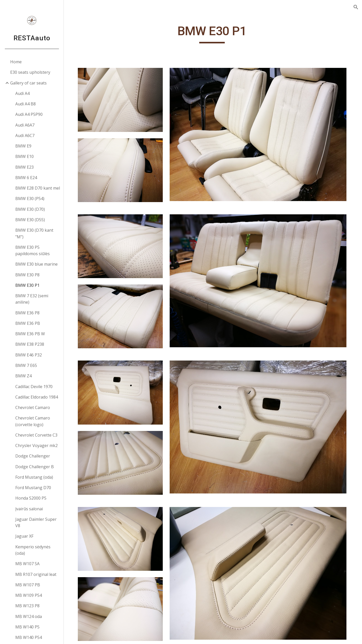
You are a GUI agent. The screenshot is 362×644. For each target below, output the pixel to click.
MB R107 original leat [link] (36, 574)
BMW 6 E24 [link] (26, 178)
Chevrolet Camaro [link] (33, 407)
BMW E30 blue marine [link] (36, 264)
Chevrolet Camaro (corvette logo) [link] (33, 421)
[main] (213, 33)
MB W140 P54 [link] (29, 637)
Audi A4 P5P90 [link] (29, 114)
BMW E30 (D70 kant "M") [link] (34, 233)
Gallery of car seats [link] (28, 83)
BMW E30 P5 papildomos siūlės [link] (33, 250)
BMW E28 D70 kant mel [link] (38, 188)
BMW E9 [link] (23, 146)
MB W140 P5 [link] (27, 627)
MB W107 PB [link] (28, 585)
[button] (356, 7)
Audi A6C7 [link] (25, 135)
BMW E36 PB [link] (28, 323)
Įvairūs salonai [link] (29, 509)
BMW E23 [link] (24, 167)
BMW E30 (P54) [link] (30, 199)
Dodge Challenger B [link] (35, 467)
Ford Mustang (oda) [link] (34, 477)
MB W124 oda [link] (29, 616)
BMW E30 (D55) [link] (30, 220)
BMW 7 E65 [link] (26, 365)
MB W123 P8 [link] (27, 606)
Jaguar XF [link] (24, 536)
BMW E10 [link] (24, 156)
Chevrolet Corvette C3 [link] (36, 435)
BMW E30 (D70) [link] (30, 209)
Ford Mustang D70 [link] (33, 488)
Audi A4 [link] (22, 93)
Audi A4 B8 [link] (26, 104)
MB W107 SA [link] (27, 564)
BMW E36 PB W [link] (30, 334)
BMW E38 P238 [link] (30, 344)
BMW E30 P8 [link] (27, 275)
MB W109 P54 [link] (29, 595)
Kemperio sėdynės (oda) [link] (33, 550)
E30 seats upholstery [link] (30, 72)
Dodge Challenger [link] (33, 456)
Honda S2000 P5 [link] (31, 498)
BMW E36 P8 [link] (27, 313)
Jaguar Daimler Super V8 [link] (36, 522)
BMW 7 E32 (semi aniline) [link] (32, 299)
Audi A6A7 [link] (25, 125)
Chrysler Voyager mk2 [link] (36, 445)
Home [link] (16, 62)
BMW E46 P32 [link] (29, 355)
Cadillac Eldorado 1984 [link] (37, 397)
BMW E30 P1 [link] (27, 285)
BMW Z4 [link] (23, 376)
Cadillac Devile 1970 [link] (34, 387)
